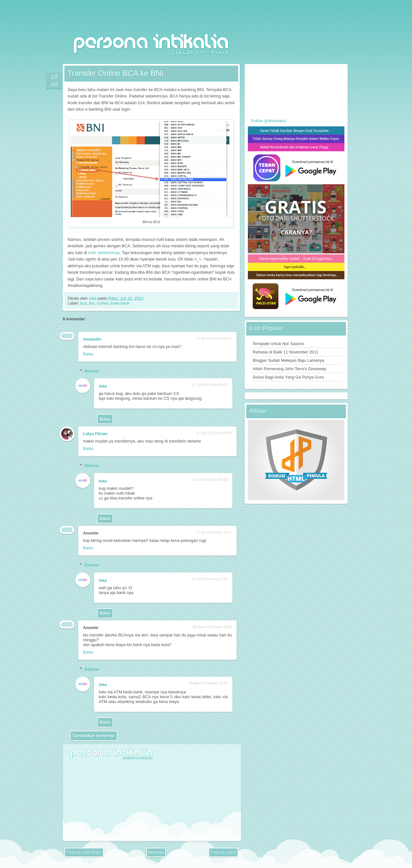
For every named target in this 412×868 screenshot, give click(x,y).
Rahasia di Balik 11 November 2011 (286, 352)
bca (83, 303)
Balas (88, 354)
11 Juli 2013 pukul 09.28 (210, 385)
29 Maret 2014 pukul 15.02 (212, 627)
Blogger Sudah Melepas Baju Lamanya (288, 360)
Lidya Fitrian (95, 434)
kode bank (120, 303)
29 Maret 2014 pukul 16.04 (208, 683)
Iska (93, 298)
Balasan (92, 371)
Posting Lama (223, 852)
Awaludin (92, 339)
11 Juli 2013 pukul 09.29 (210, 480)
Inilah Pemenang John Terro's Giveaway (289, 369)
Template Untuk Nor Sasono (278, 344)
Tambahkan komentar (94, 736)
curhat (102, 303)
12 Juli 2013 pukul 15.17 (214, 532)
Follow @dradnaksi (269, 121)
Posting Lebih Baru (84, 852)
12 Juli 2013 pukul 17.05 (210, 579)
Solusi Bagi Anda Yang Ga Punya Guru (288, 377)
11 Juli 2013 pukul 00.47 (214, 338)
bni (92, 303)
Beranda (156, 852)
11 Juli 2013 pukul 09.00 (214, 433)
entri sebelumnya (104, 253)
